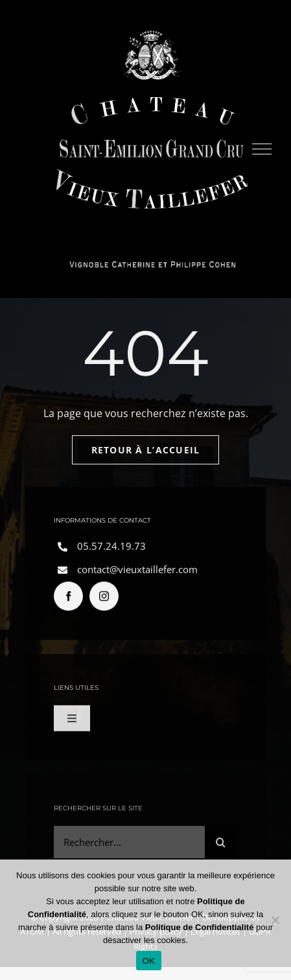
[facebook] (68, 598)
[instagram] (104, 598)
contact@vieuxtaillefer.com (137, 571)
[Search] (221, 845)
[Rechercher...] (129, 845)
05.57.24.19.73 (111, 548)
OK (149, 961)
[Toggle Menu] (262, 149)
